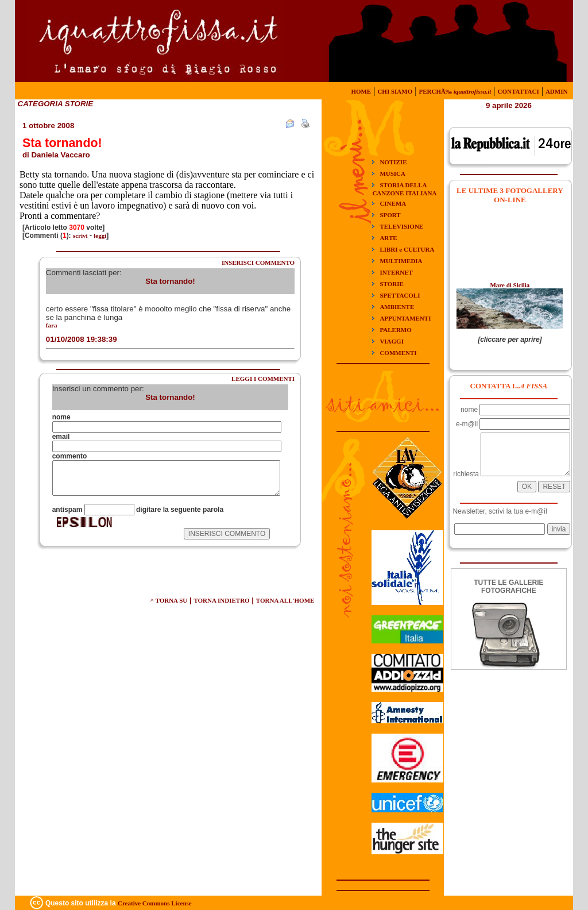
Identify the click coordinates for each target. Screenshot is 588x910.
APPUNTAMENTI (405, 318)
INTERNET (396, 272)
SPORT (390, 215)
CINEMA (393, 203)
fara (52, 325)
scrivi (80, 236)
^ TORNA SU (169, 600)
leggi (100, 236)
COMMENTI (398, 353)
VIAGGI (392, 341)
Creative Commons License (155, 903)
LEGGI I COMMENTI (263, 379)
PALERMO (395, 330)
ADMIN (557, 91)
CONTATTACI (519, 91)
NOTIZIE (393, 162)
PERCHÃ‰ (455, 91)
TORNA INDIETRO (221, 600)
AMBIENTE (397, 307)
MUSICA (392, 173)
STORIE (391, 284)
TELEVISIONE (401, 226)
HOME (361, 91)
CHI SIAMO (395, 91)
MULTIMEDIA (401, 261)
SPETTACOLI (400, 295)
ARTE (388, 238)
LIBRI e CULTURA (407, 249)
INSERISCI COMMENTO (258, 263)
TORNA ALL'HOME (285, 600)
